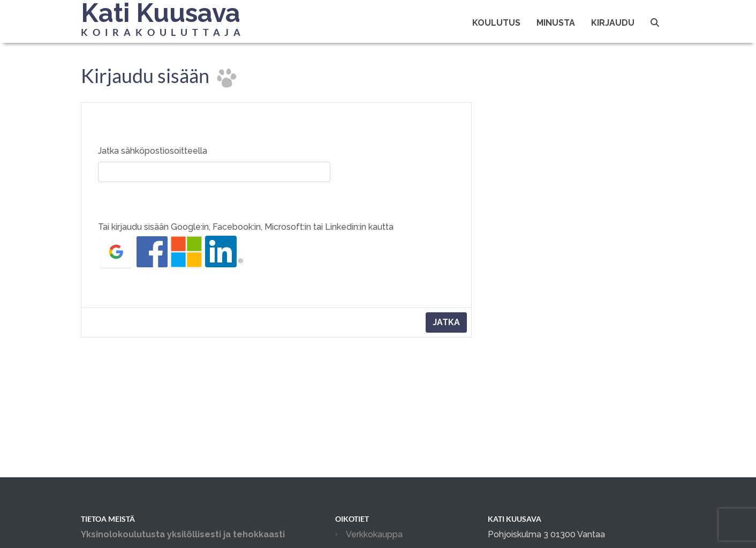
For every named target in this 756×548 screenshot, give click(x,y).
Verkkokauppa (374, 534)
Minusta (556, 23)
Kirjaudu (613, 23)
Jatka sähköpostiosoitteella (153, 151)
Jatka (446, 322)
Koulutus (496, 23)
